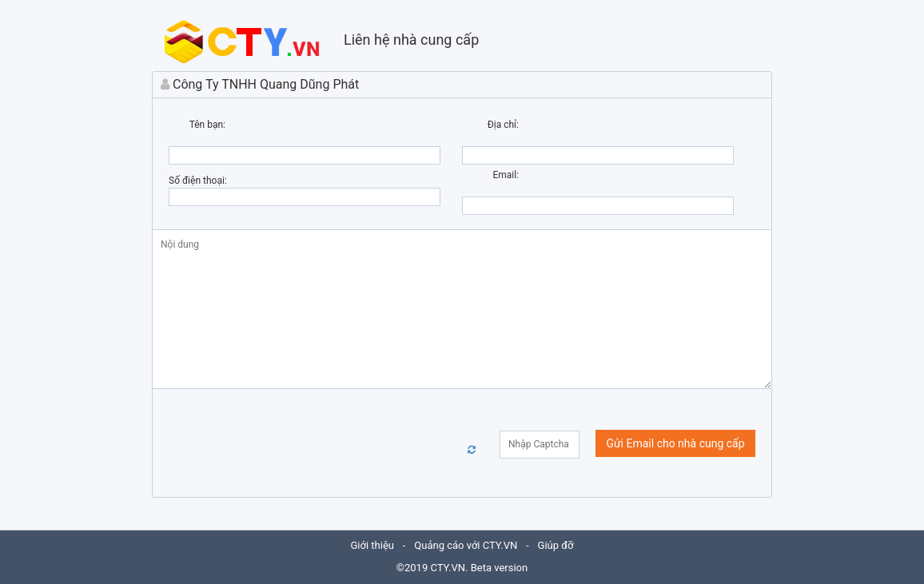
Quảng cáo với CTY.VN (466, 545)
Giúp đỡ (556, 545)
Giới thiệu (372, 545)
